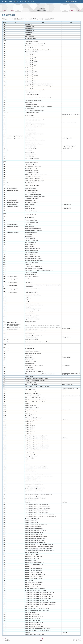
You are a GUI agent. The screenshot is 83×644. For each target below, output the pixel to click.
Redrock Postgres (70, 2)
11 (18, 2)
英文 (80, 2)
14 (24, 2)
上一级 (12, 11)
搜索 (76, 2)
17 (31, 2)
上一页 (4, 11)
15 (27, 2)
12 (20, 2)
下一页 (79, 11)
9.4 (8, 2)
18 (33, 2)
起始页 (71, 11)
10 (16, 2)
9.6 (13, 2)
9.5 (11, 2)
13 (22, 2)
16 (29, 2)
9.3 (6, 2)
